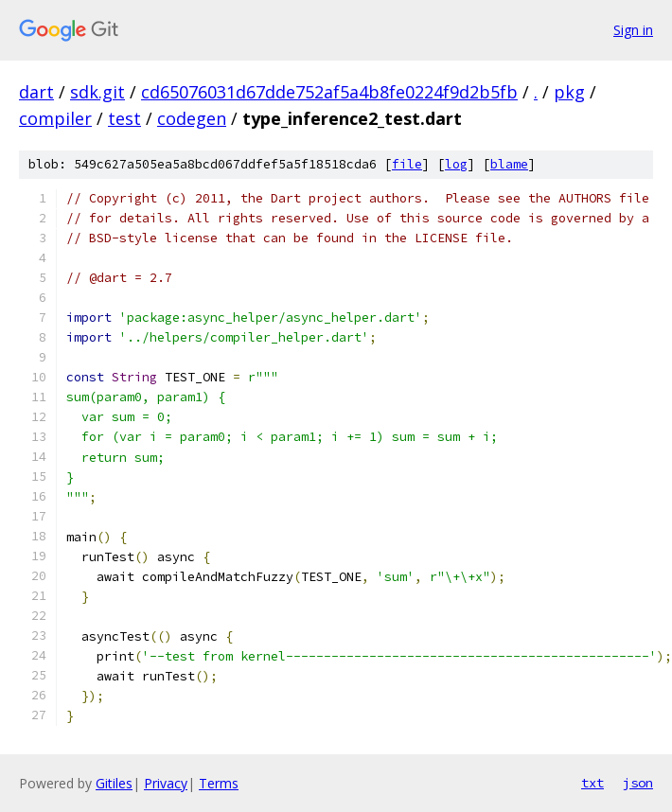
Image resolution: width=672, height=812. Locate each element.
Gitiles (114, 783)
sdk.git (97, 92)
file (407, 164)
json (638, 783)
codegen (192, 118)
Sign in (633, 30)
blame (509, 164)
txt (592, 783)
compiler (55, 118)
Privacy (166, 783)
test (124, 118)
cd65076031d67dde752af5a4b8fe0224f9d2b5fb (329, 92)
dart (36, 92)
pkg (569, 92)
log (456, 164)
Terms (219, 783)
